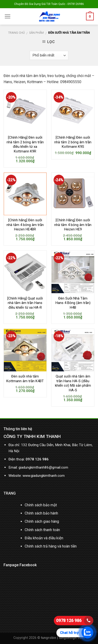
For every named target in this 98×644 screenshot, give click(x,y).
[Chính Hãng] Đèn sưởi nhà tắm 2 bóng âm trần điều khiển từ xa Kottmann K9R (25, 144)
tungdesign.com (72, 638)
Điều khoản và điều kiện (44, 538)
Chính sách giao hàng (42, 521)
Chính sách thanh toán (42, 530)
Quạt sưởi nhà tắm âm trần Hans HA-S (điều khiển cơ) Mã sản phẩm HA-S (73, 383)
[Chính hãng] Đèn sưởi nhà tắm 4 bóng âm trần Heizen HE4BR (25, 225)
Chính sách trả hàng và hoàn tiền (51, 546)
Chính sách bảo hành (41, 513)
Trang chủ (16, 33)
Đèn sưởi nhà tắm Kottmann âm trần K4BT (25, 379)
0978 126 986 (69, 620)
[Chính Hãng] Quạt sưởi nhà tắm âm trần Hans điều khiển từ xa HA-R (25, 303)
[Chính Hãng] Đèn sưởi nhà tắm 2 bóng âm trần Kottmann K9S (73, 142)
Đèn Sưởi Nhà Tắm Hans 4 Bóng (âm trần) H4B (73, 303)
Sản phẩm (36, 33)
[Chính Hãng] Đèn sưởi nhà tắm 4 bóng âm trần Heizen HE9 (73, 225)
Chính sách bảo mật (41, 505)
